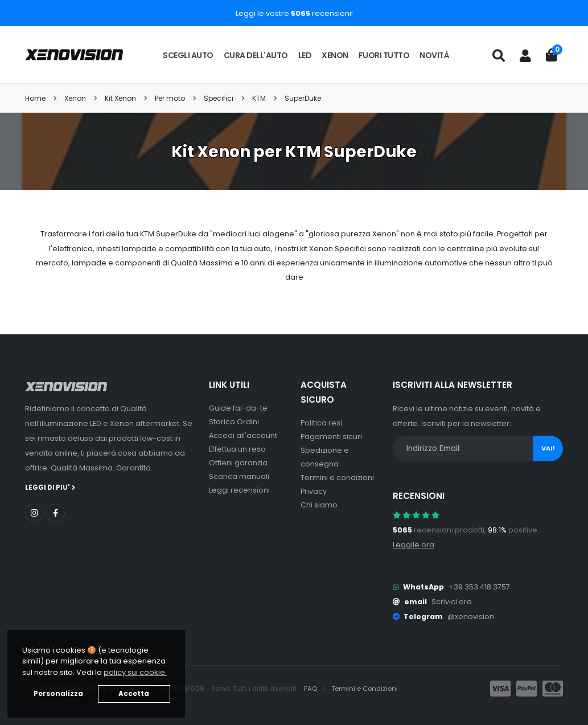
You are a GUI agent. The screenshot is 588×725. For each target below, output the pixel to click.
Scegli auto (188, 55)
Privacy (314, 491)
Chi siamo (319, 505)
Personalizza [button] (58, 694)
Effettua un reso (237, 449)
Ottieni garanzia (238, 463)
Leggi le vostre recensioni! (294, 13)
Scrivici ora (452, 602)
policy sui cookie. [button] (135, 672)
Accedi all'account (243, 435)
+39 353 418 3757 (479, 587)
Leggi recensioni (239, 490)
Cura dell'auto (256, 55)
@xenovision (471, 617)
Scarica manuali (239, 476)
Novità (434, 55)
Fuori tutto (384, 55)
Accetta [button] (134, 694)
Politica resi (321, 423)
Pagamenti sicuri (331, 437)
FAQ (311, 689)
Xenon (335, 55)
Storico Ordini (234, 422)
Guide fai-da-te (238, 408)
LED (305, 55)
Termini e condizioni (337, 478)
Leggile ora (414, 545)
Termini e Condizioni (365, 689)
